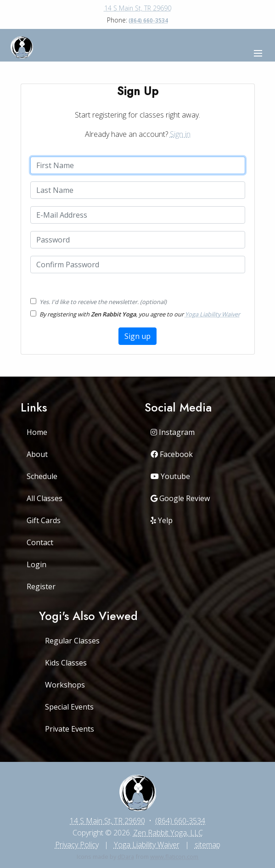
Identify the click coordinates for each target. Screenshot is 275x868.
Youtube (170, 476)
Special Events (69, 707)
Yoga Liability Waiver (213, 314)
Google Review (180, 498)
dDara (126, 857)
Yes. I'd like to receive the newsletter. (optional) (103, 302)
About (37, 454)
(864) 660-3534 (148, 20)
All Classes (45, 498)
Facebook (172, 454)
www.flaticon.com (174, 857)
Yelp (162, 520)
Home (37, 432)
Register (41, 586)
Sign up (137, 336)
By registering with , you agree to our (140, 314)
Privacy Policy (77, 845)
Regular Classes (72, 641)
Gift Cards (44, 520)
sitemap (208, 845)
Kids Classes (66, 663)
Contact (40, 542)
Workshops (65, 685)
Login (36, 564)
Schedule (42, 476)
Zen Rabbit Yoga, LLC (168, 833)
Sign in (180, 134)
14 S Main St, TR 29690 (138, 8)
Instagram (173, 432)
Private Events (70, 729)
